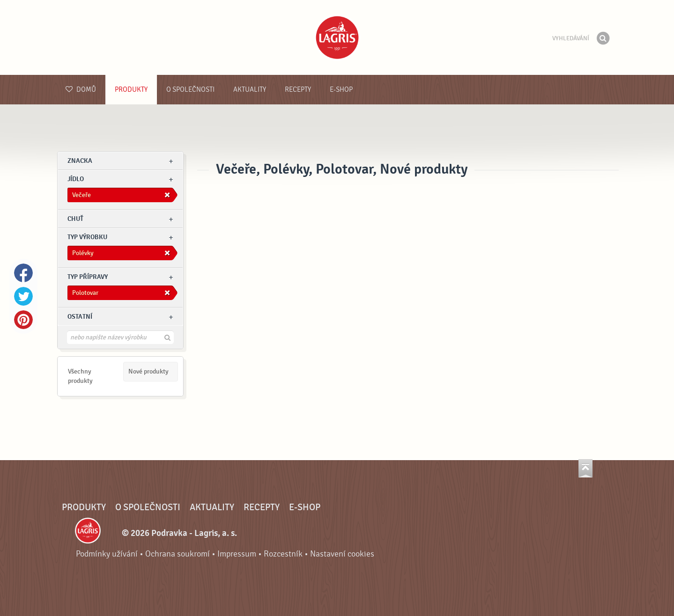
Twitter (23, 296)
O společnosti (190, 90)
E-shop (341, 90)
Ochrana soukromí (178, 554)
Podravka (337, 37)
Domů (81, 90)
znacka (80, 161)
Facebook (23, 273)
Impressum (237, 554)
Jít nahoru (585, 468)
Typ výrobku (87, 237)
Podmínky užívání (107, 554)
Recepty (298, 90)
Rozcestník (283, 554)
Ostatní (80, 317)
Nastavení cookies (342, 554)
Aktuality (250, 90)
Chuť (75, 219)
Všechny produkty (80, 376)
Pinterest (23, 320)
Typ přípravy (88, 277)
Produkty (131, 90)
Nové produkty (148, 371)
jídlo (76, 179)
